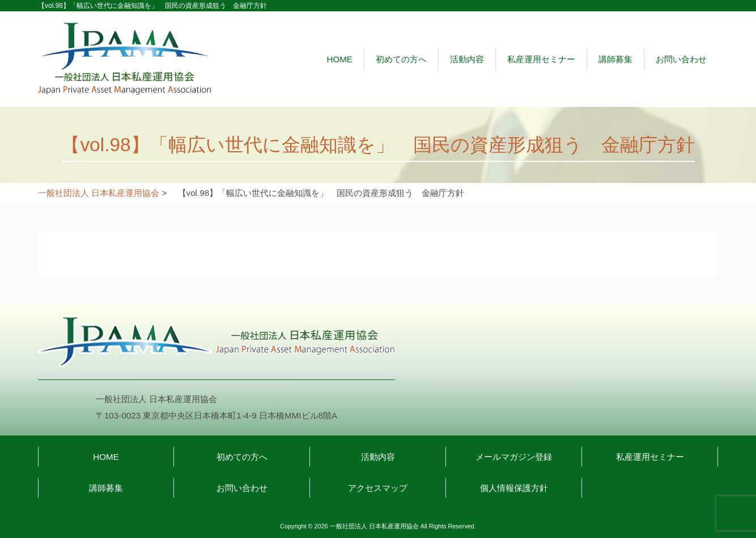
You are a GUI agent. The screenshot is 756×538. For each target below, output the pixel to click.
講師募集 (615, 59)
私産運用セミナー (541, 59)
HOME (339, 59)
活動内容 (467, 59)
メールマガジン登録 (514, 457)
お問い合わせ (681, 59)
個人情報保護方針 (514, 488)
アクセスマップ (378, 488)
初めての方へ (401, 59)
